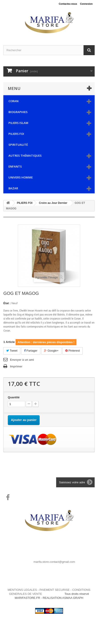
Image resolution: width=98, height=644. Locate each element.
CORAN (13, 101)
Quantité (14, 397)
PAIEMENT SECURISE (54, 590)
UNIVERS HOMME (21, 177)
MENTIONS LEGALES (22, 590)
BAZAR (13, 188)
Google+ (51, 351)
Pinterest (73, 351)
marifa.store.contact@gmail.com (54, 562)
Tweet (12, 351)
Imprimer (16, 366)
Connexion (86, 4)
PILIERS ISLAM (18, 123)
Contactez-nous (68, 4)
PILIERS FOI (16, 134)
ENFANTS (15, 166)
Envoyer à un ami (22, 360)
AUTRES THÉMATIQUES (25, 156)
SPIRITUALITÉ (18, 145)
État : (7, 303)
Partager (31, 351)
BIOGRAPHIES (18, 112)
